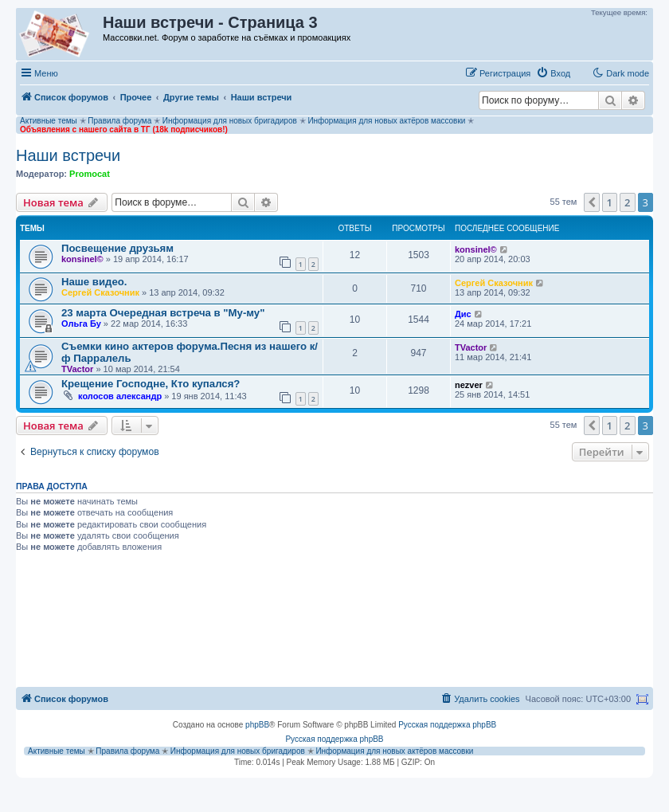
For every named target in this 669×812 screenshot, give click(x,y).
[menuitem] (553, 73)
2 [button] (627, 202)
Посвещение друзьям (117, 248)
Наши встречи (68, 155)
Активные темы (49, 121)
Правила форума (119, 121)
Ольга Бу (81, 324)
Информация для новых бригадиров (230, 121)
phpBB (257, 725)
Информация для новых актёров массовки (386, 121)
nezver (469, 385)
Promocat (90, 174)
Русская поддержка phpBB (447, 725)
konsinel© (82, 259)
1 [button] (610, 202)
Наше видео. (94, 282)
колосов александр (120, 396)
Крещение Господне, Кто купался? (151, 384)
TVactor (77, 369)
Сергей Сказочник (100, 292)
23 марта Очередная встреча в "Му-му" (163, 313)
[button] (592, 202)
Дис (463, 314)
